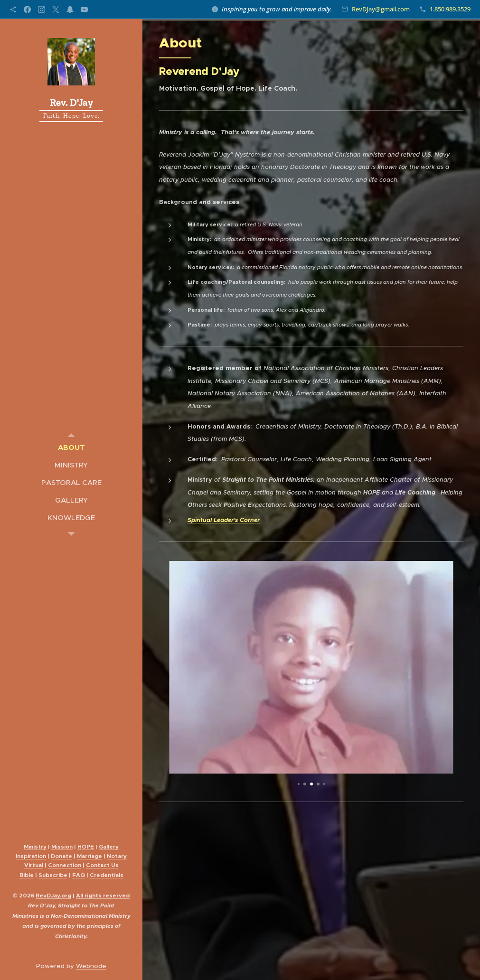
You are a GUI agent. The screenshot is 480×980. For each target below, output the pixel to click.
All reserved (103, 896)
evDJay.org (53, 896)
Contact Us (102, 865)
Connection (65, 865)
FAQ (79, 875)
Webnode (91, 966)
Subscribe (53, 875)
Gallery (109, 847)
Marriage (89, 856)
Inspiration (31, 856)
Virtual (34, 865)
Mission (62, 847)
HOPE (86, 847)
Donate (61, 856)
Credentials (107, 875)
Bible (27, 875)
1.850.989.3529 (450, 9)
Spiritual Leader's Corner (224, 520)
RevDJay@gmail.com (381, 9)
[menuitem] (71, 447)
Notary (117, 856)
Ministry (35, 847)
